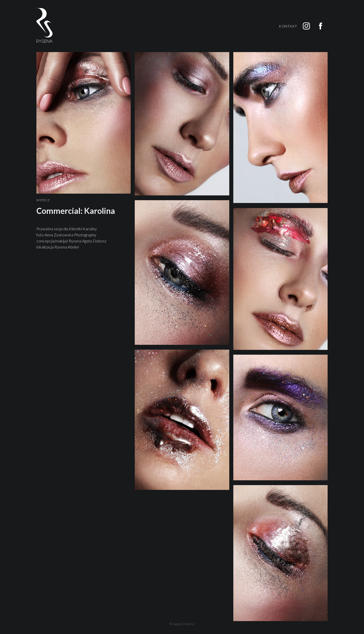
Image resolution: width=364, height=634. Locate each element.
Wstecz (43, 200)
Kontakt (288, 26)
